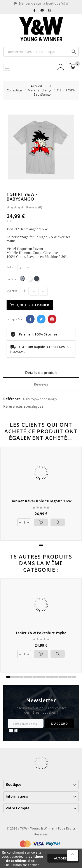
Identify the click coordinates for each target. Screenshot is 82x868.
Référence (12, 399)
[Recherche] (37, 52)
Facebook (30, 319)
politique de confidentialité (25, 859)
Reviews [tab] (41, 384)
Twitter (41, 319)
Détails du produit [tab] (41, 373)
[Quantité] (25, 291)
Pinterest (52, 319)
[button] (41, 545)
